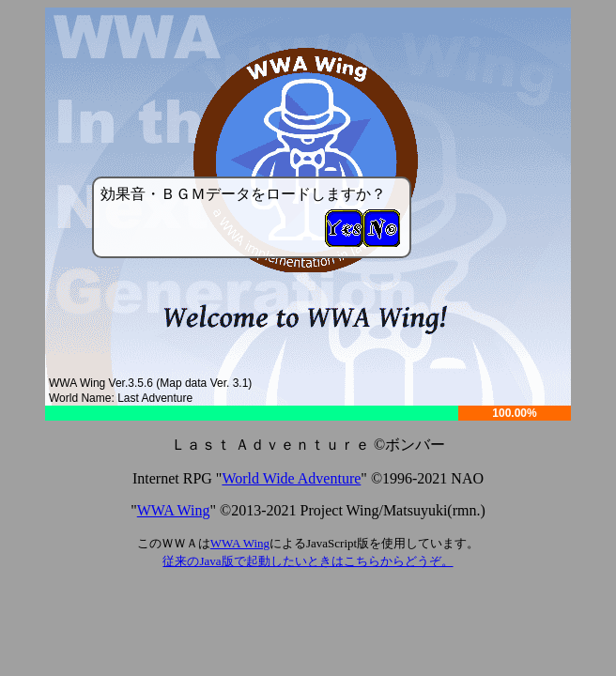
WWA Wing (174, 510)
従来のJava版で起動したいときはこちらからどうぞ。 (308, 561)
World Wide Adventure (291, 478)
